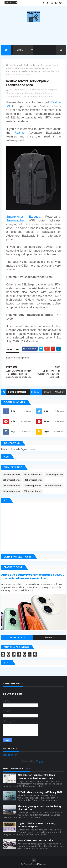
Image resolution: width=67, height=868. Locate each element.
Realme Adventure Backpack (37, 65)
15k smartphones (54, 474)
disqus (47, 392)
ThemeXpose (30, 864)
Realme (20, 133)
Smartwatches (15, 221)
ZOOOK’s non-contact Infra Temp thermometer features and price (36, 777)
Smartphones (15, 217)
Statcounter (10, 755)
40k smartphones (33, 480)
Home (9, 65)
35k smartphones (33, 491)
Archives (50, 638)
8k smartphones (33, 486)
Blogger (40, 761)
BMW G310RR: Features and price (35, 840)
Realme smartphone (31, 71)
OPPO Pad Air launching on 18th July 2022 (40, 792)
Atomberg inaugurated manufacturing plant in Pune (39, 808)
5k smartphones (53, 486)
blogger (36, 392)
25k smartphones (12, 486)
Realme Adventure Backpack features (25, 93)
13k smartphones (11, 491)
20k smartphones (33, 474)
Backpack (18, 65)
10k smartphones (11, 474)
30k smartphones (12, 480)
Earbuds (34, 217)
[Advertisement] (28, 527)
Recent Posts (17, 638)
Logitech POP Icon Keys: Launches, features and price (36, 825)
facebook (59, 392)
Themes (42, 864)
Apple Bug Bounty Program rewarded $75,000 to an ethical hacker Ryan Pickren (33, 577)
